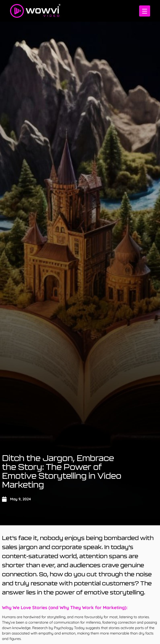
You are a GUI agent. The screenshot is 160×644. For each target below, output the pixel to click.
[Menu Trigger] (145, 11)
